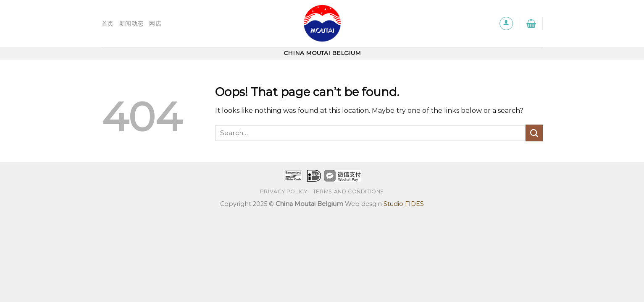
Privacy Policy (284, 191)
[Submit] (534, 133)
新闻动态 (131, 23)
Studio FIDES (404, 204)
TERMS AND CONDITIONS (348, 191)
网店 (155, 23)
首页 (108, 23)
